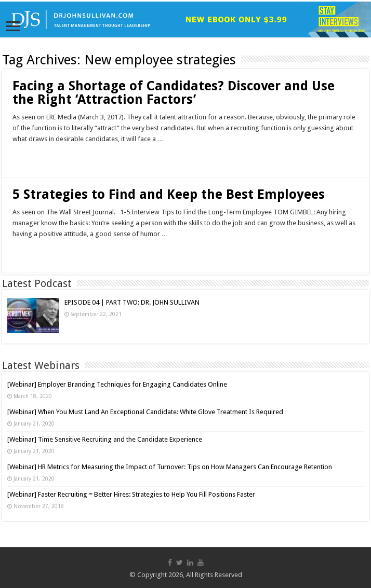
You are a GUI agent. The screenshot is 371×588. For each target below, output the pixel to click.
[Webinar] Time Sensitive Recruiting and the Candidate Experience (105, 439)
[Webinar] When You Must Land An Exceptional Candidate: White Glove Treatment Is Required (145, 412)
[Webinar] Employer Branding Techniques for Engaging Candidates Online (117, 384)
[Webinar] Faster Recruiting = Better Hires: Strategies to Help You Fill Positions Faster (131, 494)
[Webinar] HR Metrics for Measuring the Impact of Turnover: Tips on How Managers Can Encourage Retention (170, 467)
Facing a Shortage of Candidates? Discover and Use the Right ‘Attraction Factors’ (174, 93)
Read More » (35, 157)
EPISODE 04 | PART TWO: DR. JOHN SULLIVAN (132, 302)
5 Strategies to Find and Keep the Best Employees (169, 194)
